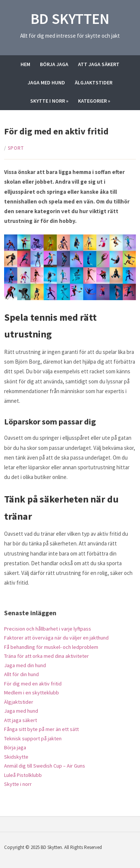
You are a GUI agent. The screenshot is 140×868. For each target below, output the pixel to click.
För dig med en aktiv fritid (33, 684)
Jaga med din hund (25, 665)
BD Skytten (70, 19)
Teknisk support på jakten (33, 738)
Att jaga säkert (99, 64)
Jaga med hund (46, 83)
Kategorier (94, 101)
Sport (16, 148)
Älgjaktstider (94, 83)
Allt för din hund (21, 674)
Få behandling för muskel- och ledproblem (51, 647)
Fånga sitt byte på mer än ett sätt (41, 729)
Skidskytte (16, 757)
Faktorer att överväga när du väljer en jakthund (56, 638)
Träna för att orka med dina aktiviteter (46, 656)
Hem (25, 64)
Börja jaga (54, 64)
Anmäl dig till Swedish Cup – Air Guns (45, 766)
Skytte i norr (49, 101)
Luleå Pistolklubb (23, 775)
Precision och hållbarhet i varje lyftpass (48, 629)
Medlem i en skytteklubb (32, 693)
